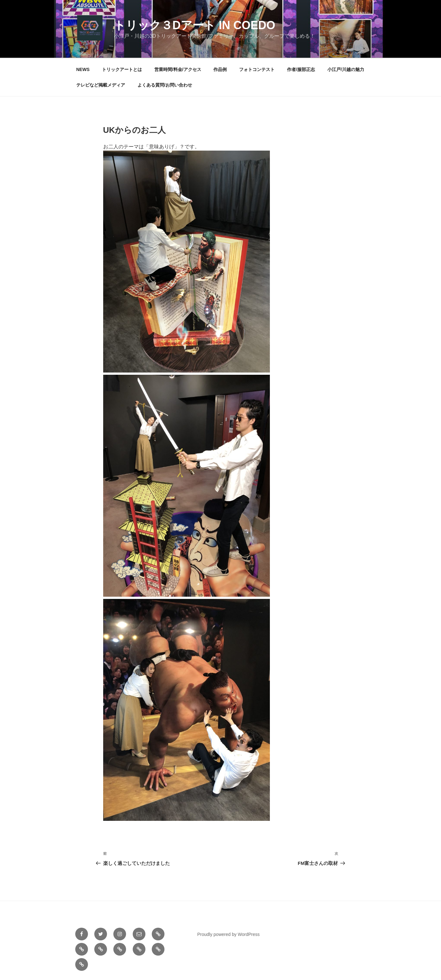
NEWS (83, 69)
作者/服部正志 (301, 69)
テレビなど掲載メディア (101, 85)
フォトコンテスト (257, 69)
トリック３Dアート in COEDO (195, 25)
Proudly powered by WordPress (228, 934)
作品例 (220, 69)
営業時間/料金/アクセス (178, 69)
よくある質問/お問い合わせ (165, 85)
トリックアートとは (122, 69)
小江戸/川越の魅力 (346, 69)
